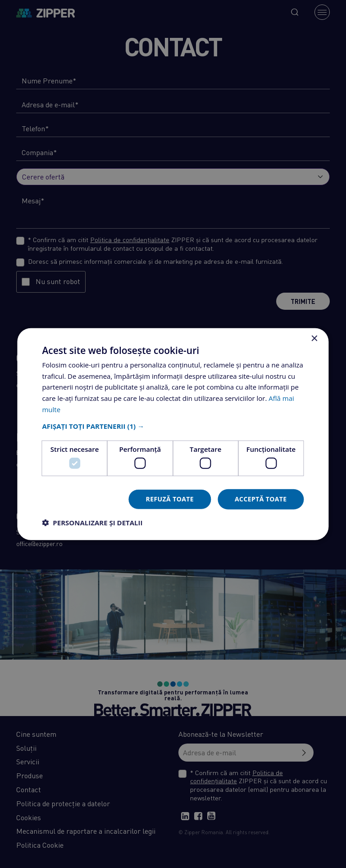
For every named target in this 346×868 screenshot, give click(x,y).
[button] (173, 426)
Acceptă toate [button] (261, 499)
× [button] (314, 338)
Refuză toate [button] (170, 499)
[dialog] (173, 434)
